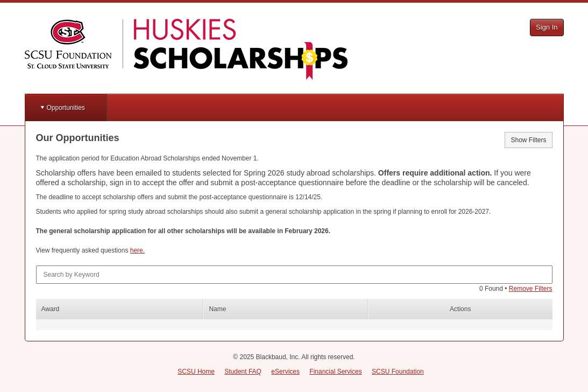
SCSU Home (196, 372)
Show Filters (528, 140)
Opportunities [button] (66, 108)
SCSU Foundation (398, 372)
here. (137, 250)
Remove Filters (531, 289)
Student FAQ (243, 372)
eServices (285, 372)
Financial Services (335, 372)
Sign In (547, 27)
